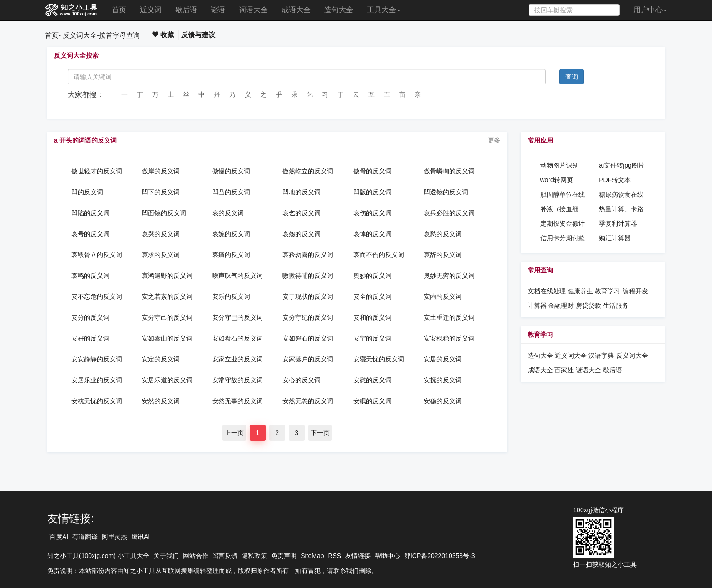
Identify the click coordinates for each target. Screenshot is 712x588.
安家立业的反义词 (237, 359)
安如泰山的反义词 (167, 338)
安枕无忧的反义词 (97, 401)
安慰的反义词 (372, 380)
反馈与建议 (198, 35)
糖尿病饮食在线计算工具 (621, 195)
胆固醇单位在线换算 (563, 195)
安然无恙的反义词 (308, 401)
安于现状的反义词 (308, 296)
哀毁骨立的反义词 (97, 255)
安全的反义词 (372, 296)
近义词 (151, 10)
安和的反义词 (372, 317)
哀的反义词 (228, 213)
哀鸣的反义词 (90, 276)
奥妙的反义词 (372, 276)
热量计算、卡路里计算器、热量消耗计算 (621, 209)
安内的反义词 (443, 296)
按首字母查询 (119, 35)
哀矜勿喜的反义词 (308, 255)
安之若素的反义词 (167, 296)
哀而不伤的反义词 (379, 255)
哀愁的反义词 (443, 234)
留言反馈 (225, 556)
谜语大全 (588, 370)
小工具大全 (133, 556)
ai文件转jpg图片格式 (622, 166)
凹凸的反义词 (231, 192)
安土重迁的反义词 (449, 317)
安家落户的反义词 (308, 359)
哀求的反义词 (161, 255)
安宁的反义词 (372, 338)
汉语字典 (601, 356)
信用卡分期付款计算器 (563, 238)
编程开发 (635, 291)
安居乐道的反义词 (167, 380)
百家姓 (564, 370)
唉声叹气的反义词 (237, 276)
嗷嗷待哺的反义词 (308, 276)
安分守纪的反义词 (308, 317)
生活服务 (616, 306)
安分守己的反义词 (167, 317)
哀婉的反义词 (231, 234)
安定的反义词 (161, 359)
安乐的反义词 (231, 296)
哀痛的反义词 (231, 255)
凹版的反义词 (372, 192)
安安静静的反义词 (97, 359)
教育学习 (608, 291)
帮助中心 (387, 556)
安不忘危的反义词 (97, 296)
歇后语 (186, 10)
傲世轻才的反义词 (97, 171)
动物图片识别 (559, 165)
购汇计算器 (615, 238)
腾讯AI (141, 537)
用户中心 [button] (650, 10)
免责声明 (284, 556)
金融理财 (561, 306)
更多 (494, 140)
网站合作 (196, 556)
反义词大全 (80, 35)
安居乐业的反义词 (97, 380)
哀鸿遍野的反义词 (167, 276)
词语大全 (253, 10)
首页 (119, 10)
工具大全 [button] (384, 10)
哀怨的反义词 (302, 234)
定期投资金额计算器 (563, 224)
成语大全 (296, 10)
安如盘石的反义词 (237, 338)
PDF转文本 (615, 180)
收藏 (163, 35)
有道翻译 (85, 537)
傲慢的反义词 (231, 171)
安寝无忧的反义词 (379, 359)
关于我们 (166, 556)
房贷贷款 (588, 306)
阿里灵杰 (114, 537)
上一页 (234, 433)
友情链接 (358, 556)
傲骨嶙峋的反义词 (449, 171)
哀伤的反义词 (372, 213)
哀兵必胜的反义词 (449, 213)
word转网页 (557, 180)
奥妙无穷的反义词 (449, 276)
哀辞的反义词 (443, 255)
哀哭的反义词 (161, 234)
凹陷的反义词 (90, 213)
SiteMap (312, 556)
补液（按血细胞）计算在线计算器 (563, 209)
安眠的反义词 (372, 401)
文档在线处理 (547, 291)
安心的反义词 (302, 380)
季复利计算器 (618, 223)
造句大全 (339, 10)
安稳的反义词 (443, 401)
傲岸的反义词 (161, 171)
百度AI (59, 537)
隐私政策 (254, 556)
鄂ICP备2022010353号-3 (440, 556)
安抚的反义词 (443, 380)
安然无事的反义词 (237, 401)
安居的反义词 (443, 359)
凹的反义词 (87, 192)
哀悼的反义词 (372, 234)
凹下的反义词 (161, 192)
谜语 (218, 10)
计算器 (538, 306)
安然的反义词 (161, 401)
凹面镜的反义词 (164, 213)
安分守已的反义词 (237, 317)
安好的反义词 (90, 338)
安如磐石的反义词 (308, 338)
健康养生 (580, 291)
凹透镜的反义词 (446, 192)
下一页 (320, 433)
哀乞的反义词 (302, 213)
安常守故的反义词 (237, 380)
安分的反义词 (90, 317)
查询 (572, 77)
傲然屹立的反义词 (308, 171)
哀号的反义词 (90, 234)
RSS (334, 556)
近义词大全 (571, 356)
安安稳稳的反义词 (449, 338)
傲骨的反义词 (372, 171)
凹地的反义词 (302, 192)
